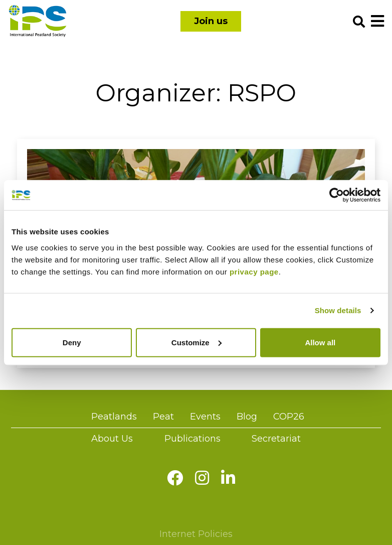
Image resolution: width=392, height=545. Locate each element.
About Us (112, 439)
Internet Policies (196, 534)
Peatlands (114, 417)
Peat (163, 417)
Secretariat (276, 439)
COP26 (289, 417)
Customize (197, 342)
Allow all (320, 342)
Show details (338, 310)
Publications (192, 439)
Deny (72, 342)
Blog (247, 417)
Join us (211, 21)
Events (205, 417)
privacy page (254, 271)
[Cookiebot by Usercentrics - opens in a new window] (337, 195)
